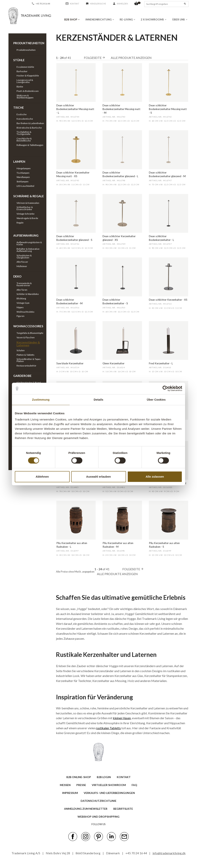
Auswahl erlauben (98, 477)
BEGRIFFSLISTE (123, 809)
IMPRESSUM (70, 793)
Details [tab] (98, 400)
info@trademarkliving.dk (169, 853)
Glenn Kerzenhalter (114, 363)
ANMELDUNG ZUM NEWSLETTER (86, 809)
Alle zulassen (155, 477)
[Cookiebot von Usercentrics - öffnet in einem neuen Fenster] (165, 388)
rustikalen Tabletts (108, 728)
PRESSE (81, 785)
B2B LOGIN (104, 777)
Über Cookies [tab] (156, 400)
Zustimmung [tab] (41, 400)
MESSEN (65, 785)
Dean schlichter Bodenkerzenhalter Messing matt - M (121, 109)
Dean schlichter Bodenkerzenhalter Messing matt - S (168, 109)
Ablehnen (42, 477)
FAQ (134, 785)
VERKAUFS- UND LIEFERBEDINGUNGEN (109, 793)
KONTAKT (124, 777)
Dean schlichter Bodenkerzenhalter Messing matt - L (75, 109)
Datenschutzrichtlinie (98, 801)
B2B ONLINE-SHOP (79, 777)
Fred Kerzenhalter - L (161, 363)
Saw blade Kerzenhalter (70, 363)
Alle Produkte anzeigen (131, 58)
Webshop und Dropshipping (98, 817)
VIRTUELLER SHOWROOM (109, 785)
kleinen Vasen (122, 718)
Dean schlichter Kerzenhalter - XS (168, 300)
